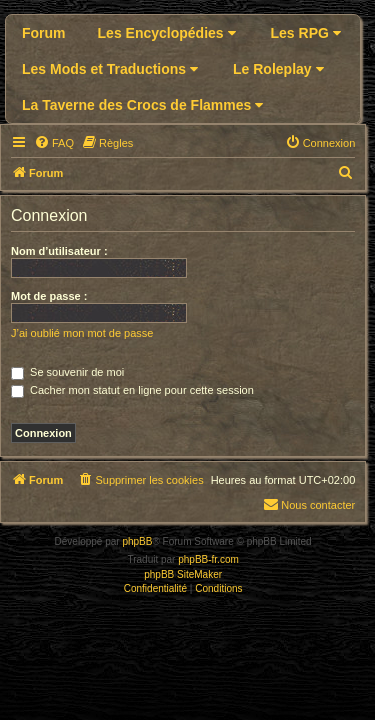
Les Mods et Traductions (110, 69)
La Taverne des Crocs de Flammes (142, 105)
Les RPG (306, 33)
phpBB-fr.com (208, 559)
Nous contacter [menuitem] (309, 504)
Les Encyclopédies (167, 33)
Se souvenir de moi (67, 372)
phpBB (137, 541)
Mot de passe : (49, 296)
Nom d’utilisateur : (59, 251)
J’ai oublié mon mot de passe (82, 333)
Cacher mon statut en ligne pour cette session (132, 390)
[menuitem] (54, 143)
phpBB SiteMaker (183, 574)
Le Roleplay (278, 69)
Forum (44, 33)
